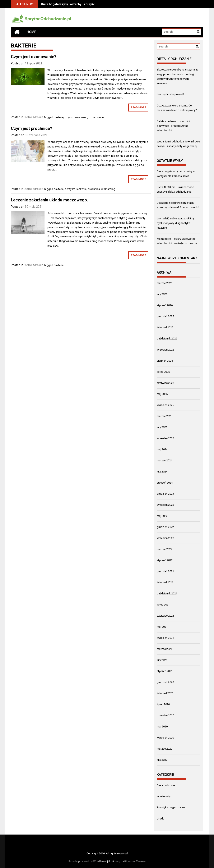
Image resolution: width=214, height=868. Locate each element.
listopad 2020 (165, 693)
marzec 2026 (164, 283)
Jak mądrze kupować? (171, 94)
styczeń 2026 (165, 305)
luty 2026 (162, 294)
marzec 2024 (164, 460)
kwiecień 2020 (165, 738)
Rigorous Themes (135, 861)
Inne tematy (164, 796)
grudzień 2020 (165, 682)
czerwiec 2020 (165, 715)
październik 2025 (167, 339)
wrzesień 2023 (165, 505)
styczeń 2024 (165, 483)
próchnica (94, 189)
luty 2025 (162, 427)
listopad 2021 (165, 582)
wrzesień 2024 (165, 438)
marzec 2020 (164, 749)
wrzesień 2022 (165, 538)
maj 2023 (162, 516)
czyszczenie (72, 117)
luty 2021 (162, 660)
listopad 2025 (165, 327)
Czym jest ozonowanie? (34, 57)
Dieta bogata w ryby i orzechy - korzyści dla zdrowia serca (81, 4)
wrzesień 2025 (165, 350)
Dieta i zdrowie (34, 117)
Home (31, 32)
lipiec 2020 (163, 704)
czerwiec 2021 (165, 616)
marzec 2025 (164, 416)
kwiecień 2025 (165, 405)
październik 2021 (167, 593)
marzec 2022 (164, 549)
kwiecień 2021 (165, 638)
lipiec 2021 (163, 605)
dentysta (70, 189)
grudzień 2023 (165, 494)
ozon (84, 117)
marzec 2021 (164, 649)
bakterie (59, 117)
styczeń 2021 (165, 671)
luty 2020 (162, 760)
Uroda (160, 819)
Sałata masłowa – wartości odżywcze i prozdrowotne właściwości (173, 126)
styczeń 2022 (165, 560)
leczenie (82, 189)
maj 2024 (162, 449)
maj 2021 (162, 627)
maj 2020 (162, 727)
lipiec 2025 (163, 372)
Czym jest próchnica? (32, 128)
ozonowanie (96, 117)
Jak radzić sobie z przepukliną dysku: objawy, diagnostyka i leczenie (175, 223)
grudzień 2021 (165, 571)
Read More (138, 107)
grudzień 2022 (165, 527)
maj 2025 (162, 394)
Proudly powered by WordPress (88, 861)
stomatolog (108, 189)
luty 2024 (162, 472)
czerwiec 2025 (165, 383)
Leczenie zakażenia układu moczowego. (49, 200)
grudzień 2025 (165, 316)
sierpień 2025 (165, 361)
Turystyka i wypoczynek (171, 807)
